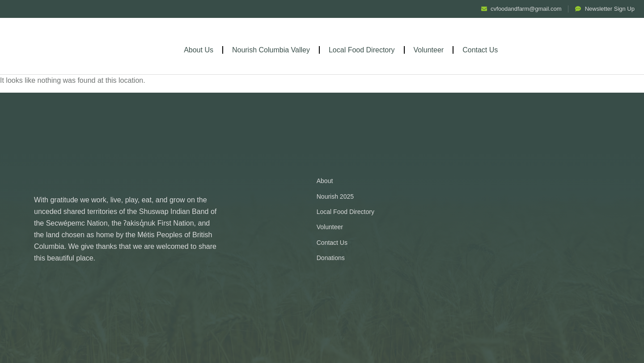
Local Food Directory (362, 50)
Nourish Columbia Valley (271, 50)
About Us (199, 50)
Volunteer (429, 50)
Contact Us (480, 50)
